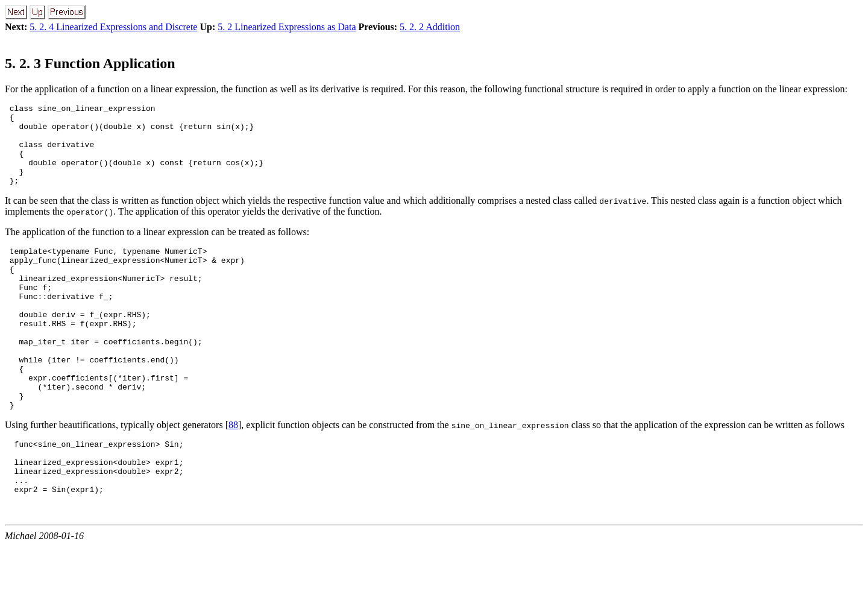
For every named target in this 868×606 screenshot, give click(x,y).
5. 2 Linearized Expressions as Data (287, 27)
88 (233, 474)
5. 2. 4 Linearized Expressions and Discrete (113, 27)
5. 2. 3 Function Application (90, 63)
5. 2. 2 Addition (430, 27)
